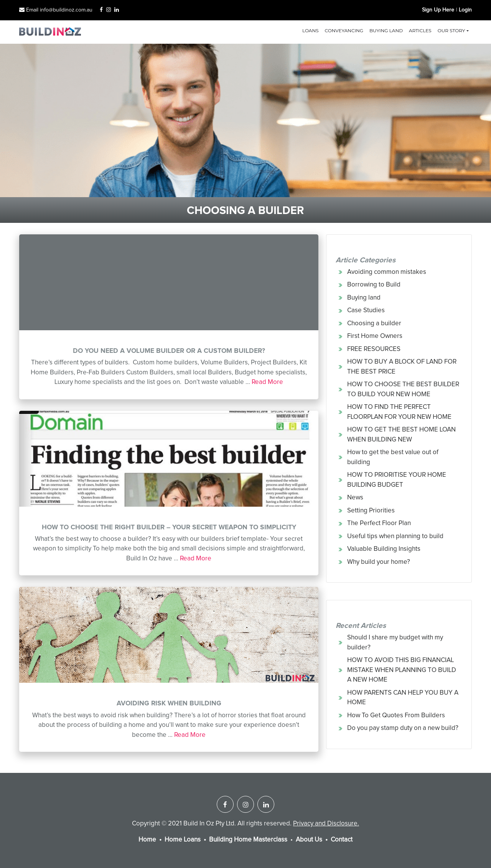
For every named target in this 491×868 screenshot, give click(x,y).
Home (147, 840)
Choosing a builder (374, 324)
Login (465, 10)
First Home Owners (375, 336)
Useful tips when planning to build (395, 536)
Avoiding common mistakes (387, 272)
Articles (420, 30)
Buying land (386, 30)
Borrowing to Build (374, 285)
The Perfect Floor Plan (379, 523)
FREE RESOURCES (374, 349)
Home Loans (183, 840)
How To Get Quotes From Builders (396, 716)
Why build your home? (379, 562)
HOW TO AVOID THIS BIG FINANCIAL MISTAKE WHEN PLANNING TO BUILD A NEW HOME (402, 670)
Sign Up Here (438, 10)
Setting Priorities (371, 511)
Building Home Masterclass (248, 840)
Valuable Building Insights (384, 549)
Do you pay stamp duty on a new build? (403, 728)
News (355, 498)
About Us (309, 840)
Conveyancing (344, 30)
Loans (311, 30)
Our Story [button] (451, 30)
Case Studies (366, 310)
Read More (267, 382)
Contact (342, 840)
